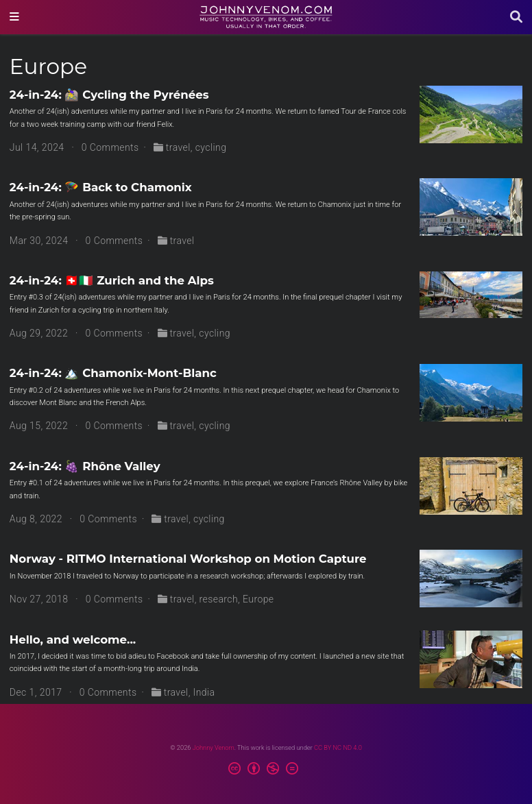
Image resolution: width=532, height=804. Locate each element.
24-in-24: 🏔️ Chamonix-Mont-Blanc (113, 373)
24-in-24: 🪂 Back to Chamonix (101, 187)
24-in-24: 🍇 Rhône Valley (85, 466)
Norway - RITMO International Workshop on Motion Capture (188, 559)
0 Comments (110, 147)
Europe (258, 599)
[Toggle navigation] (14, 17)
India (204, 692)
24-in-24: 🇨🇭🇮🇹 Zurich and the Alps (112, 280)
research (219, 599)
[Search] (516, 17)
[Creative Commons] (266, 770)
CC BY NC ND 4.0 (338, 747)
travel (178, 147)
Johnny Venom (214, 747)
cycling (211, 147)
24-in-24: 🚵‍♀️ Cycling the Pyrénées (109, 95)
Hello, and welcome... (73, 639)
